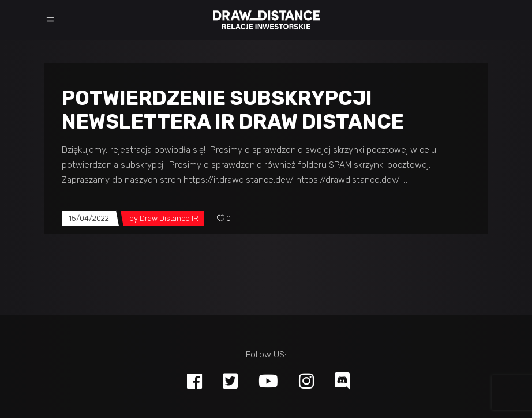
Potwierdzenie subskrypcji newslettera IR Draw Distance (233, 110)
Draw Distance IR (169, 218)
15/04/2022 (89, 218)
